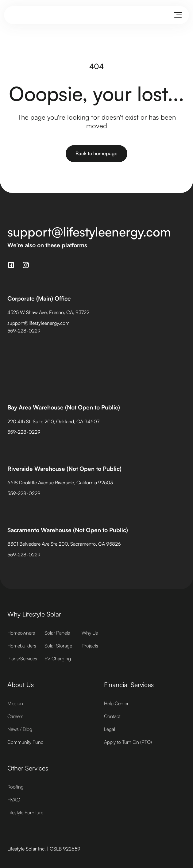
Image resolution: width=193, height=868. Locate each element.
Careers (15, 716)
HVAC (14, 800)
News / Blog (20, 729)
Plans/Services (22, 659)
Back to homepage (96, 153)
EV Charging (58, 659)
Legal (110, 729)
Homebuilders (22, 646)
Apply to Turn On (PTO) (128, 742)
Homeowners (21, 633)
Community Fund (25, 742)
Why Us (90, 633)
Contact (112, 716)
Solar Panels (57, 633)
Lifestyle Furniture (25, 812)
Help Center (116, 703)
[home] (13, 15)
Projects (90, 646)
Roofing (15, 787)
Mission (15, 703)
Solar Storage (58, 646)
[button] (178, 15)
